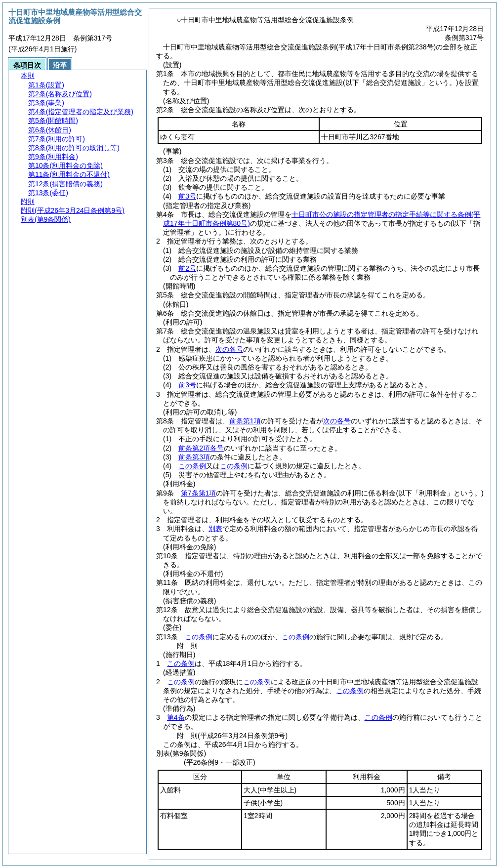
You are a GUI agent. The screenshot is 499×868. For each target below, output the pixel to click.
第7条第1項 (199, 493)
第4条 (176, 717)
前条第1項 (245, 421)
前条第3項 (194, 457)
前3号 (187, 196)
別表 (215, 529)
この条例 (192, 466)
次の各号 (229, 349)
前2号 (187, 268)
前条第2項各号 (201, 448)
